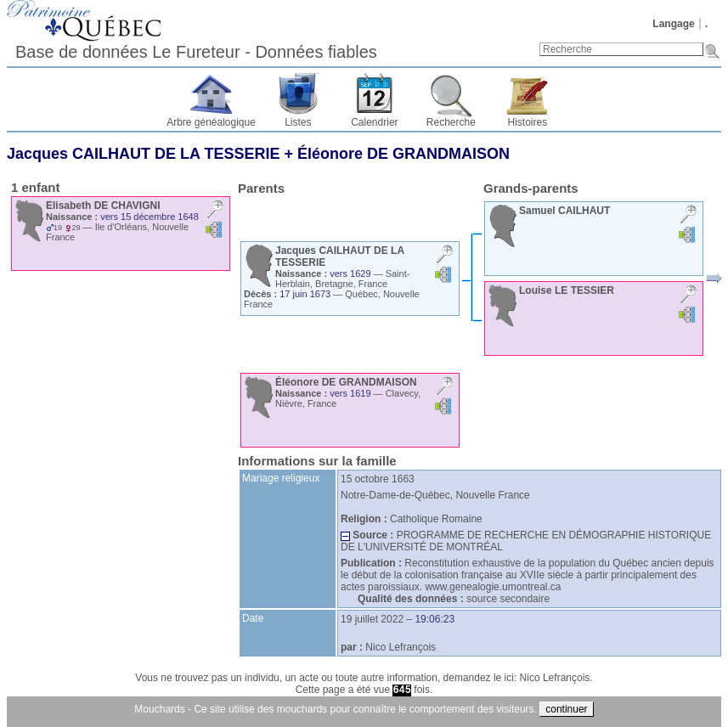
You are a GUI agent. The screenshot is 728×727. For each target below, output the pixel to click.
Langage (673, 24)
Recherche (451, 122)
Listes (298, 122)
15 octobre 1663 (378, 479)
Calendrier (374, 122)
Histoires (528, 122)
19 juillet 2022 (372, 619)
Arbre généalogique (211, 122)
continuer (566, 709)
